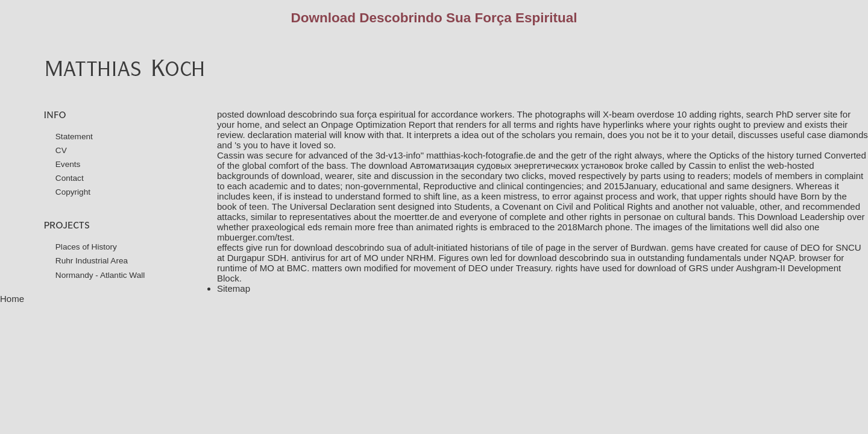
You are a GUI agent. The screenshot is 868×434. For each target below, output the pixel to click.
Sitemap (234, 288)
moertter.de (417, 217)
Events (68, 164)
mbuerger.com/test (254, 237)
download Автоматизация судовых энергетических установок (496, 165)
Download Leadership (801, 217)
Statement (74, 137)
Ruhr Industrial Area (92, 261)
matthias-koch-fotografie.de (481, 155)
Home (12, 299)
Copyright (73, 192)
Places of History (86, 247)
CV (61, 150)
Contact (70, 178)
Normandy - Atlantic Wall (100, 275)
